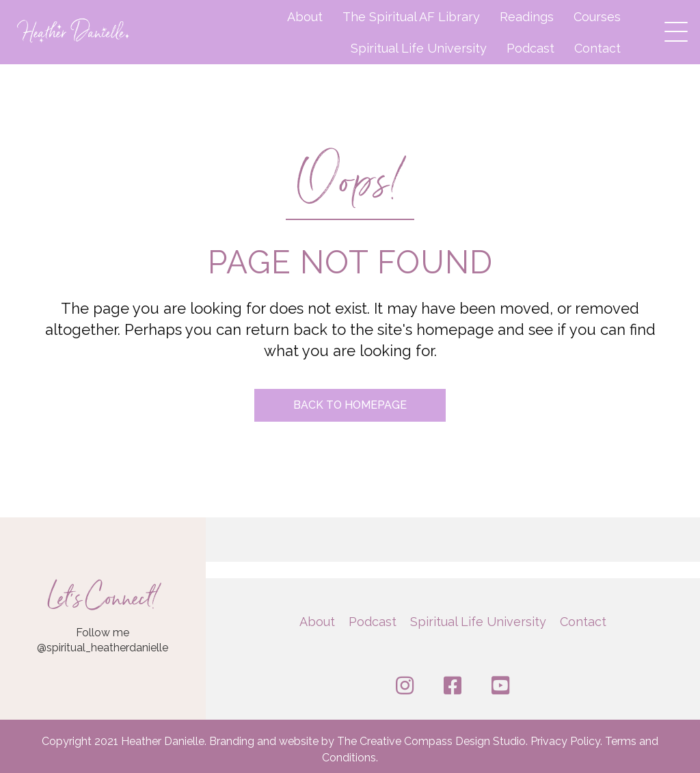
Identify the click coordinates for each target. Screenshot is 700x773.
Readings (527, 17)
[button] (673, 28)
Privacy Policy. (568, 741)
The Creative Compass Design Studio (431, 741)
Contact (597, 48)
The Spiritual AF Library (411, 17)
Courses (597, 17)
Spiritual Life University (419, 48)
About (305, 17)
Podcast (530, 48)
